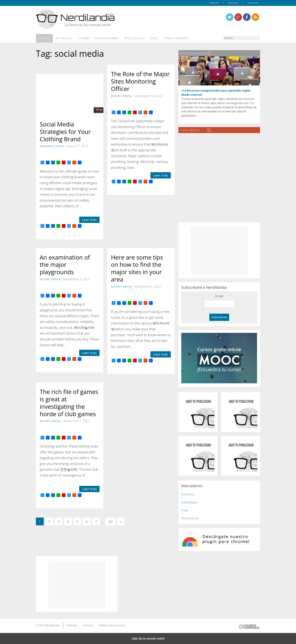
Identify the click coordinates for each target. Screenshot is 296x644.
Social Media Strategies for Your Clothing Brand (65, 131)
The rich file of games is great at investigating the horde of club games (69, 402)
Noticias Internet (105, 38)
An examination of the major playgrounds (65, 264)
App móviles (63, 38)
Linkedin (255, 17)
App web (82, 38)
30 (110, 521)
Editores (214, 3)
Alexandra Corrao (52, 146)
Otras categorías (173, 38)
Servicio (44, 38)
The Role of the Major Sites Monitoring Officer (140, 81)
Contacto (253, 3)
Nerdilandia (53, 625)
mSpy (185, 510)
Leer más (89, 219)
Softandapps (189, 502)
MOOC (151, 38)
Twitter (230, 17)
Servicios (233, 3)
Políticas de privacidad (112, 625)
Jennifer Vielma (121, 95)
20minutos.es (190, 518)
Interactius (188, 494)
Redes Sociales (132, 38)
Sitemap (72, 625)
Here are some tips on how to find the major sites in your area (137, 268)
